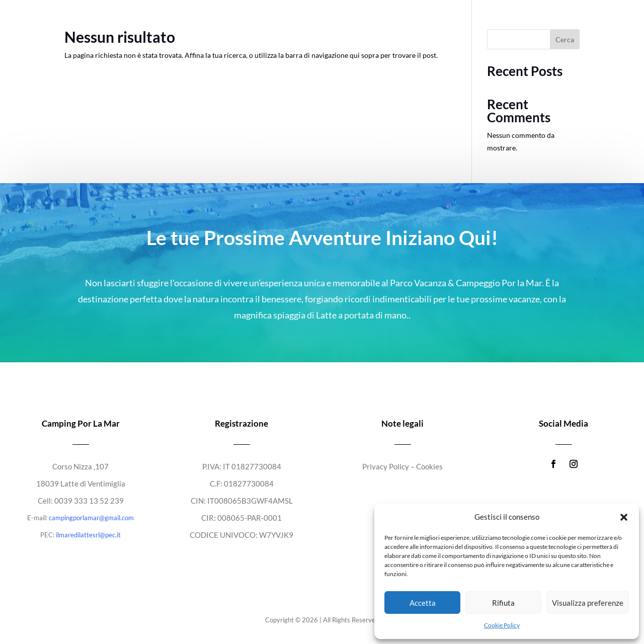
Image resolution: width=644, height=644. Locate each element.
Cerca (565, 39)
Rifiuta (503, 603)
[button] (624, 517)
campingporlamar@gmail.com (91, 518)
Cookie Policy (502, 625)
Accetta (423, 603)
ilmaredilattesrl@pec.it (88, 535)
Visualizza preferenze (588, 603)
